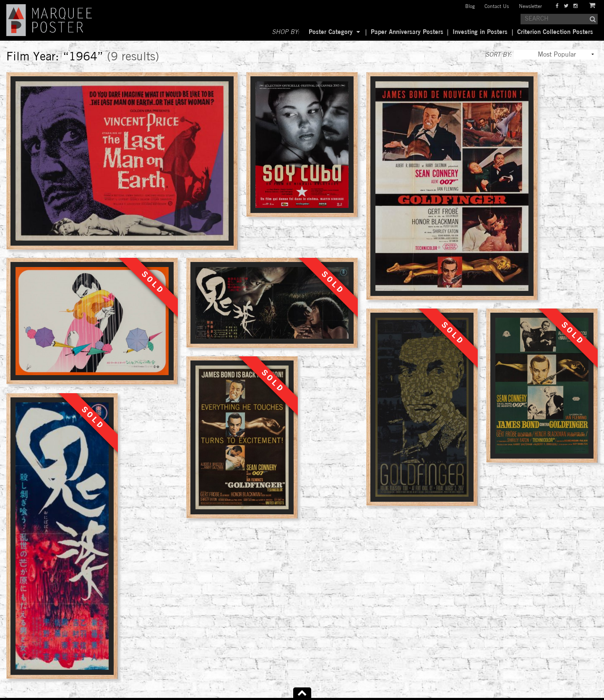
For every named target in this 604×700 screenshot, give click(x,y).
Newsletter (530, 6)
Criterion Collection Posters (555, 32)
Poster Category (331, 32)
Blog (470, 6)
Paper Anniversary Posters (407, 32)
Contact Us (497, 6)
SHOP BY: (286, 32)
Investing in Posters (480, 32)
